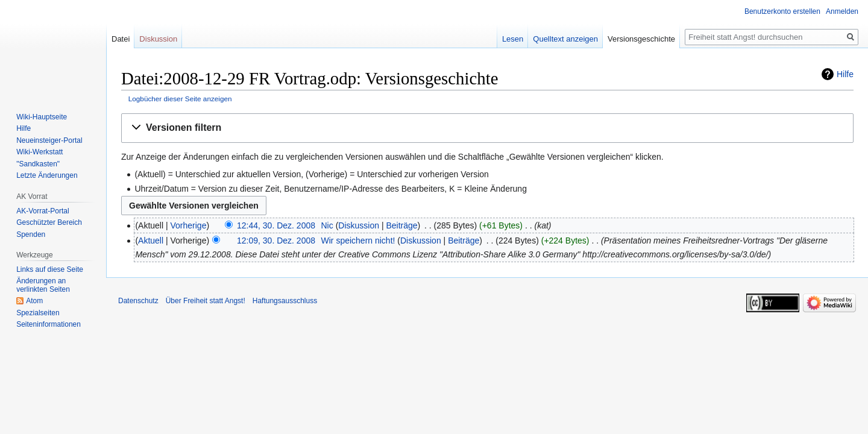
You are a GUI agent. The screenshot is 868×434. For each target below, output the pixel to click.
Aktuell (151, 241)
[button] (487, 128)
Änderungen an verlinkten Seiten (43, 285)
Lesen (513, 39)
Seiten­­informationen (49, 324)
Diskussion (359, 225)
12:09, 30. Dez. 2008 (276, 241)
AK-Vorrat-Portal (42, 211)
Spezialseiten (38, 313)
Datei (121, 39)
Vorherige (189, 225)
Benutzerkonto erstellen (782, 11)
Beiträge (401, 225)
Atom (34, 301)
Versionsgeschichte (641, 39)
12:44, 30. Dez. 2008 (276, 225)
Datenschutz (138, 301)
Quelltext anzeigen (565, 39)
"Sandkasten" (38, 164)
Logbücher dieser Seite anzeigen (180, 99)
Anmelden (842, 11)
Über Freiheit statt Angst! (206, 301)
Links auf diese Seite (50, 269)
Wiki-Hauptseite (42, 117)
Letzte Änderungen (47, 175)
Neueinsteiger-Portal (49, 140)
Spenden (31, 234)
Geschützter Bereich (49, 222)
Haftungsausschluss (285, 301)
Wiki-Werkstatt (39, 152)
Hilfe (845, 74)
